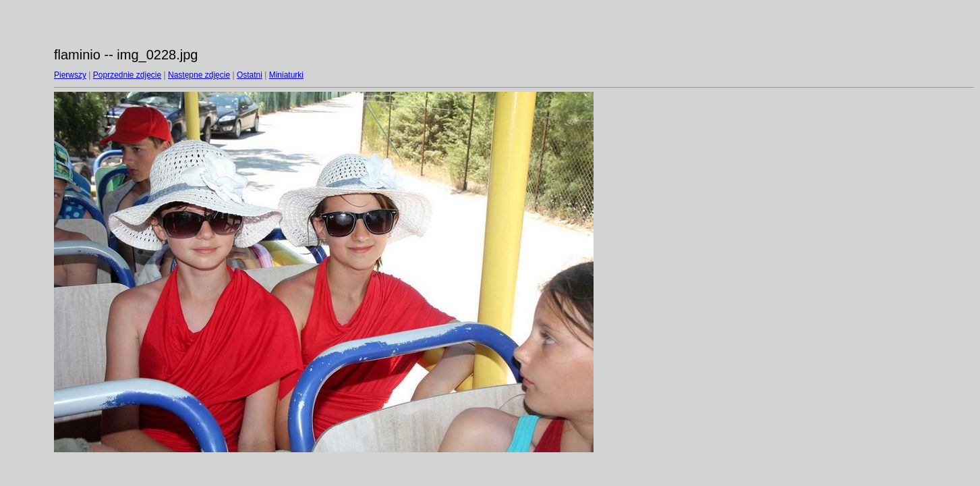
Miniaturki (286, 75)
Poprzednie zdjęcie (127, 75)
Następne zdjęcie (199, 75)
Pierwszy (70, 75)
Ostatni (250, 75)
